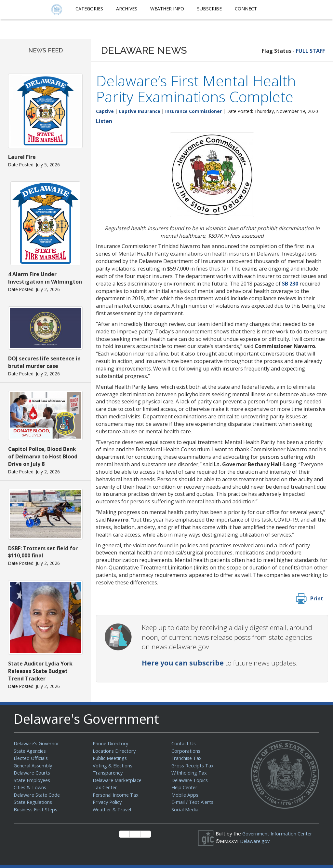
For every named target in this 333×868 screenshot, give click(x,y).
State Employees (33, 780)
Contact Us (184, 743)
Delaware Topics (190, 780)
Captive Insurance (140, 111)
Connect (246, 9)
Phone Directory (111, 743)
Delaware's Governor (38, 743)
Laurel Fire (22, 157)
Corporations (186, 751)
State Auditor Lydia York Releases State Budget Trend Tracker (40, 671)
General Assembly (34, 765)
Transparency (108, 773)
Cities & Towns (31, 787)
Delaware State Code (38, 795)
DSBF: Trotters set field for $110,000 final (43, 552)
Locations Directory (115, 751)
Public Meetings (110, 758)
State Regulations (33, 802)
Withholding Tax (189, 773)
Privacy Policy (108, 802)
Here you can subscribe (183, 663)
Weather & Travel (113, 809)
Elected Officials (32, 758)
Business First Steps (37, 809)
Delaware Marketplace (118, 780)
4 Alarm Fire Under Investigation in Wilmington (45, 278)
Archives (127, 9)
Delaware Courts (33, 773)
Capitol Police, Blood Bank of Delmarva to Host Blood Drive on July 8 (43, 456)
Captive (105, 111)
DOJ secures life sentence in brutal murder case (44, 362)
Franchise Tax (187, 758)
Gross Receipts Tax (194, 765)
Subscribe (209, 9)
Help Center (185, 787)
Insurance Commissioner (193, 111)
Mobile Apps (185, 795)
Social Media (185, 809)
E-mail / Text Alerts (193, 802)
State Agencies (30, 751)
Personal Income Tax (116, 795)
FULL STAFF (310, 51)
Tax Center (105, 787)
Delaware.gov (255, 841)
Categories (89, 9)
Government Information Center (278, 833)
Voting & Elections (113, 765)
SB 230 (290, 284)
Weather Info (167, 9)
